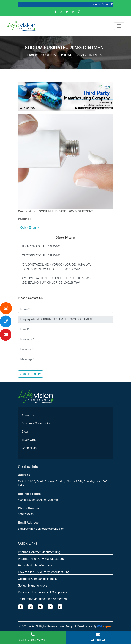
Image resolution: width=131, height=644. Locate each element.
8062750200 (26, 514)
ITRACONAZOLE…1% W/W (41, 246)
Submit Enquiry (31, 374)
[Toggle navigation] (119, 26)
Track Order (30, 440)
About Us (28, 415)
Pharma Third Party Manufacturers (41, 559)
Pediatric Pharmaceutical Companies (42, 592)
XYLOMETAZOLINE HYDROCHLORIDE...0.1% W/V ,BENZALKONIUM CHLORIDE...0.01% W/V (57, 267)
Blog (25, 432)
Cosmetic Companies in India (37, 579)
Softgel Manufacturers (33, 586)
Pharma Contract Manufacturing (39, 552)
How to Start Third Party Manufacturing (44, 572)
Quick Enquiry (30, 228)
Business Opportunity (36, 423)
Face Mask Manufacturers (35, 565)
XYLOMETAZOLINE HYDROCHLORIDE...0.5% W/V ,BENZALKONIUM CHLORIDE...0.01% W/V (57, 280)
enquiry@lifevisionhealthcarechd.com (41, 529)
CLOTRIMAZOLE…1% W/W (41, 255)
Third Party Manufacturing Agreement (43, 599)
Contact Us (29, 448)
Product (33, 55)
